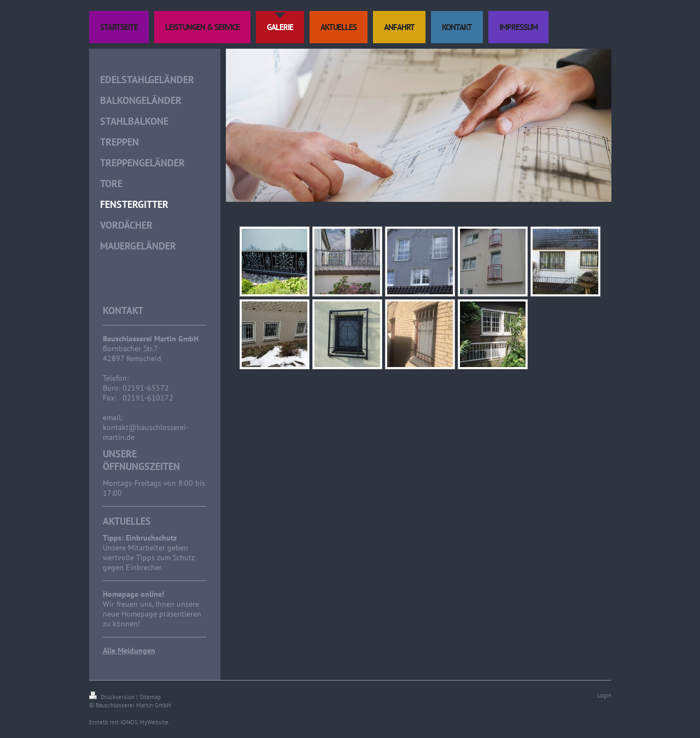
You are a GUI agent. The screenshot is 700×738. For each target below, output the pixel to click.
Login (604, 695)
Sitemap (150, 697)
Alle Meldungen (129, 650)
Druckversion (113, 697)
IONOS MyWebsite (144, 722)
